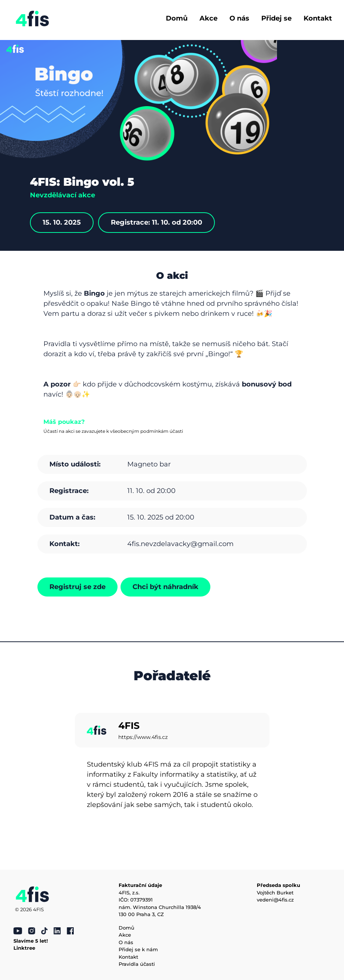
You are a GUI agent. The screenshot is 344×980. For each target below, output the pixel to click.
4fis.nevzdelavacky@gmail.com (180, 544)
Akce (208, 18)
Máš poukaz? (64, 422)
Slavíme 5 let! (31, 941)
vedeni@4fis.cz (275, 900)
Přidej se (276, 18)
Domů (177, 18)
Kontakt (318, 18)
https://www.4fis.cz (143, 737)
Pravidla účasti (137, 964)
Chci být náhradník (165, 587)
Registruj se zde (77, 587)
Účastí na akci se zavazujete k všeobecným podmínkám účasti (113, 431)
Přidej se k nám (138, 949)
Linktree (24, 948)
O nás (239, 18)
